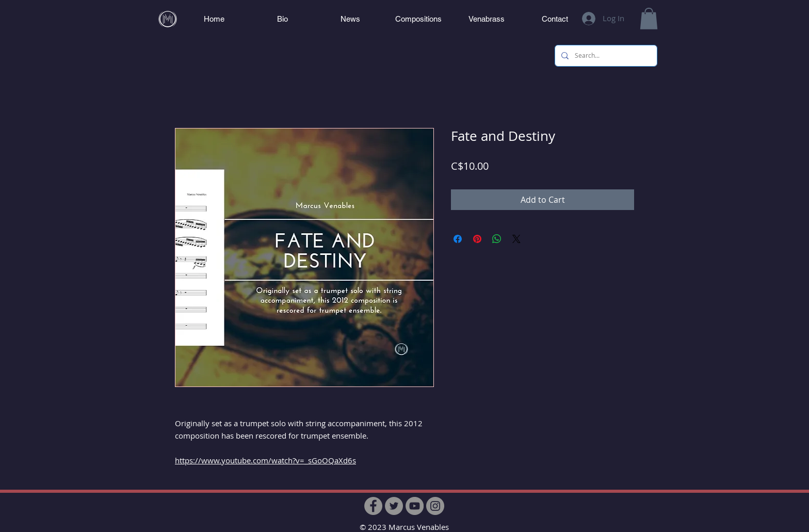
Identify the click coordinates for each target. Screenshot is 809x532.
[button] (649, 19)
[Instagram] (435, 506)
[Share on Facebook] (458, 239)
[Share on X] (516, 239)
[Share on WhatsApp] (497, 239)
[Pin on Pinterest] (477, 239)
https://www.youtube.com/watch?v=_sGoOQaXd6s (265, 460)
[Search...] (605, 56)
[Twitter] (394, 506)
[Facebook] (373, 506)
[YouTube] (415, 506)
